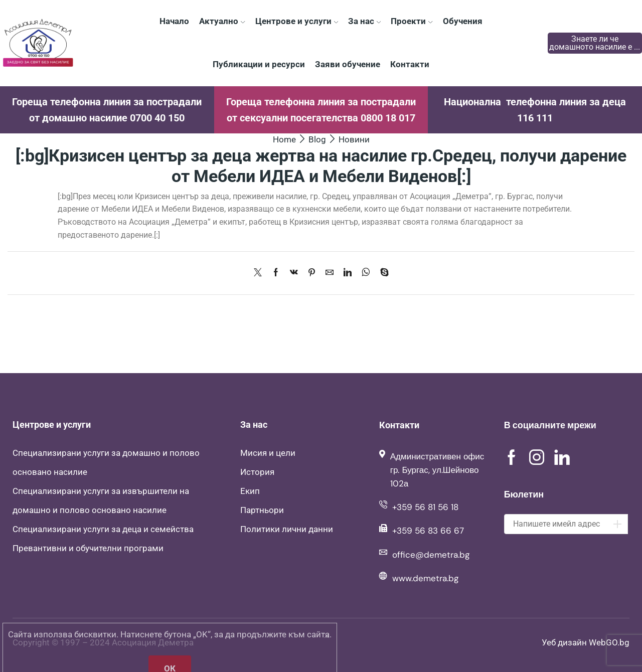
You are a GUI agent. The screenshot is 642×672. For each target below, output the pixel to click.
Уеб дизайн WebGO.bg (586, 642)
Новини (354, 139)
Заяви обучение (348, 64)
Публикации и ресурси (259, 64)
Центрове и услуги (297, 21)
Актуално (222, 21)
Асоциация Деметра (153, 642)
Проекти (412, 21)
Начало (174, 21)
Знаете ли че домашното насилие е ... (595, 43)
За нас (364, 21)
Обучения (463, 21)
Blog (317, 139)
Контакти (410, 64)
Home (284, 139)
